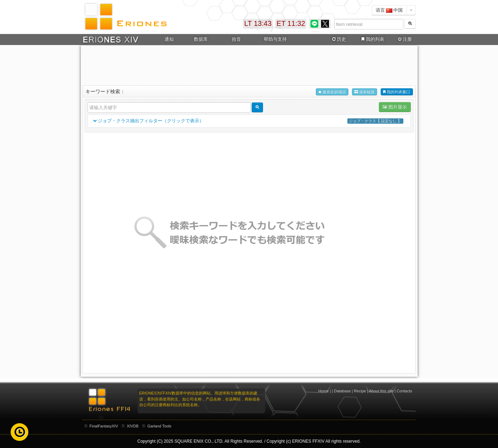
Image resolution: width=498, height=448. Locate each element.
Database (342, 391)
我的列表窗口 (397, 92)
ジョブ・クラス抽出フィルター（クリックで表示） (249, 121)
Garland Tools (160, 426)
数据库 (201, 39)
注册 (404, 39)
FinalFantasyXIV (104, 426)
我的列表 (372, 39)
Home (323, 391)
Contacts (404, 391)
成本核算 (365, 92)
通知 (169, 39)
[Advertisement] (249, 64)
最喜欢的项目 (332, 92)
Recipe (360, 391)
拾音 (236, 39)
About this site (381, 391)
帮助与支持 (275, 39)
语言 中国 (389, 10)
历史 (338, 39)
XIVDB (133, 426)
